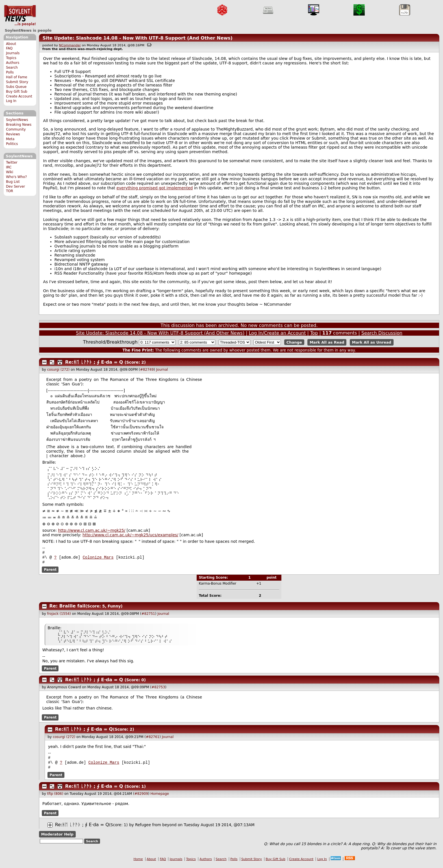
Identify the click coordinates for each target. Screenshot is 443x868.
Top (314, 333)
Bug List (13, 182)
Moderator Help (57, 838)
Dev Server (15, 186)
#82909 (141, 797)
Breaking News (19, 125)
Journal (162, 370)
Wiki (9, 172)
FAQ (9, 48)
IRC (9, 167)
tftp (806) (55, 797)
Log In (11, 101)
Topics (11, 58)
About (11, 44)
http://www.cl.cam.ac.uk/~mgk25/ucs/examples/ (130, 535)
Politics (12, 144)
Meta (10, 139)
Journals (13, 53)
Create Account (19, 96)
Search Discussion (382, 333)
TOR (9, 191)
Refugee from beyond (156, 828)
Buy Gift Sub (17, 92)
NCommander (70, 45)
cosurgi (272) (58, 370)
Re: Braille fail (68, 608)
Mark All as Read (327, 342)
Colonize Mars (98, 558)
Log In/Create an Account (277, 333)
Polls (10, 72)
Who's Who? (16, 177)
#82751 (148, 615)
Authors (13, 63)
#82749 (147, 370)
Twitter (12, 162)
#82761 (153, 739)
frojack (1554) (59, 615)
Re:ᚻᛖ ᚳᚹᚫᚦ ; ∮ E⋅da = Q (94, 362)
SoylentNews (20, 16)
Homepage (160, 797)
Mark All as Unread (372, 342)
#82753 (158, 689)
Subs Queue (16, 87)
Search (12, 68)
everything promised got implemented (155, 188)
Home (138, 862)
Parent (50, 571)
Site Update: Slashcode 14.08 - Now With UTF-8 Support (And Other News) (137, 38)
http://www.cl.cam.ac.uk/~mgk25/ (92, 530)
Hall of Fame (17, 77)
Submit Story (17, 82)
